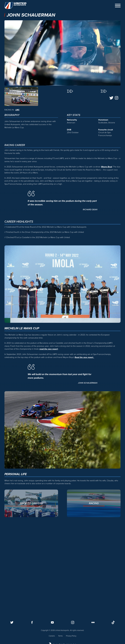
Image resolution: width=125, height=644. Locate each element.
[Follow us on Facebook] (32, 622)
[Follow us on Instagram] (73, 622)
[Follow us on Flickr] (93, 622)
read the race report (49, 437)
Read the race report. (84, 445)
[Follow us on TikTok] (113, 622)
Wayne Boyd (107, 255)
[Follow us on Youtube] (52, 622)
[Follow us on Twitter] (12, 622)
